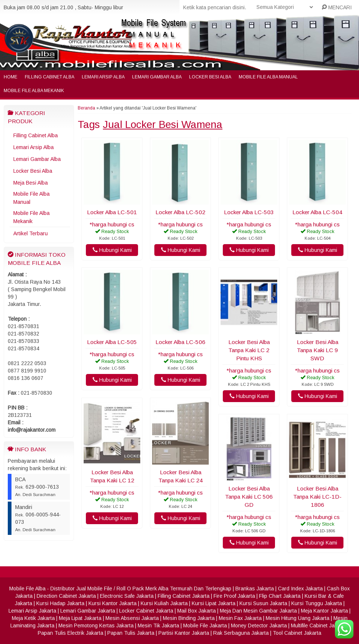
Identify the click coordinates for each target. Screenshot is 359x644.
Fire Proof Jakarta (234, 596)
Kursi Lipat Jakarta (214, 603)
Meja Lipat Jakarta (80, 618)
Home (11, 77)
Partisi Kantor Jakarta (184, 633)
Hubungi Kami (112, 250)
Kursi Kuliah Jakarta (164, 603)
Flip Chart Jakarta (280, 596)
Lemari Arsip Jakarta (32, 611)
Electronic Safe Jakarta (127, 596)
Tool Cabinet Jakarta (297, 633)
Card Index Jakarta (300, 589)
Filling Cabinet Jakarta (184, 596)
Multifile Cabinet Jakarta (319, 626)
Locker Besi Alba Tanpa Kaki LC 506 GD (249, 497)
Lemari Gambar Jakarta (88, 611)
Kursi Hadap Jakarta (60, 603)
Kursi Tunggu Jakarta (317, 603)
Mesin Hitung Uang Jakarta (298, 618)
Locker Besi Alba (210, 77)
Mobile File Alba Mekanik (34, 91)
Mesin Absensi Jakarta (132, 618)
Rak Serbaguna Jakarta (241, 633)
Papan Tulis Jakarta (131, 633)
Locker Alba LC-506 (180, 342)
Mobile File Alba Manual (268, 77)
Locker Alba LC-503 (249, 212)
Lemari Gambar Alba (157, 77)
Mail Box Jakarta (197, 611)
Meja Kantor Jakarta (324, 611)
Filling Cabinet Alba (50, 77)
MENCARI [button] (337, 7)
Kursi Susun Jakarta (263, 603)
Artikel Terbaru (31, 233)
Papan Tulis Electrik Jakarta (71, 633)
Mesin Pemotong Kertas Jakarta (96, 626)
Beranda (86, 108)
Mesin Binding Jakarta (189, 618)
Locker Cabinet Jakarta (146, 611)
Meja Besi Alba (31, 183)
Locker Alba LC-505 (112, 342)
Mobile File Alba (27, 589)
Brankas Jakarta (255, 589)
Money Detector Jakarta (259, 626)
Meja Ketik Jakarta (33, 618)
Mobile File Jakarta (205, 626)
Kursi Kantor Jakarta (113, 603)
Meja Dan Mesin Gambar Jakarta (258, 611)
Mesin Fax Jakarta (240, 618)
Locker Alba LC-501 (112, 212)
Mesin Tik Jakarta (158, 626)
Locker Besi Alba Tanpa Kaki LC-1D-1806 (317, 497)
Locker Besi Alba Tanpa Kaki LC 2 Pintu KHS (249, 350)
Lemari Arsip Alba (103, 77)
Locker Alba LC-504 (317, 212)
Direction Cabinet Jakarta (66, 596)
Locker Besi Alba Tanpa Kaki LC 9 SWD (318, 350)
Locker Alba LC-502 (180, 212)
